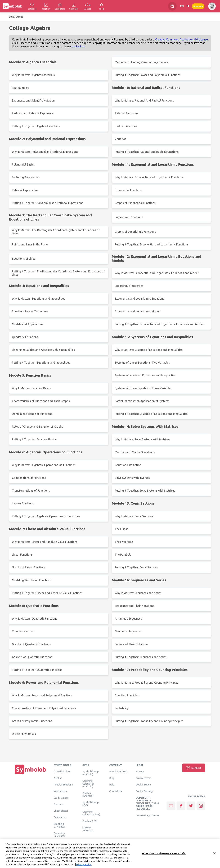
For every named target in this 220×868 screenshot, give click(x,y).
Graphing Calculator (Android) (88, 784)
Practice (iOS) (90, 821)
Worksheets (60, 791)
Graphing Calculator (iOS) (91, 813)
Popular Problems (64, 784)
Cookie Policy (143, 784)
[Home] (30, 774)
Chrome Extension (88, 829)
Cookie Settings (145, 791)
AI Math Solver (62, 771)
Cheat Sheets (61, 811)
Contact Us (116, 791)
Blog (112, 778)
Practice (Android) (88, 794)
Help (112, 784)
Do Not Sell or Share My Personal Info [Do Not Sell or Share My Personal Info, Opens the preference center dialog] (164, 855)
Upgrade (198, 6)
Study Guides (16, 17)
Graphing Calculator (60, 825)
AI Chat (58, 778)
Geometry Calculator (60, 834)
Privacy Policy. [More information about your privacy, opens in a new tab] (84, 867)
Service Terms (144, 778)
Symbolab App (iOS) (91, 804)
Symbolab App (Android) (91, 773)
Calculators (60, 817)
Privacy (140, 771)
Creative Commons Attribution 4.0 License (181, 39)
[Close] (214, 856)
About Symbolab (119, 771)
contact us (78, 46)
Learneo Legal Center (147, 815)
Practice (58, 804)
